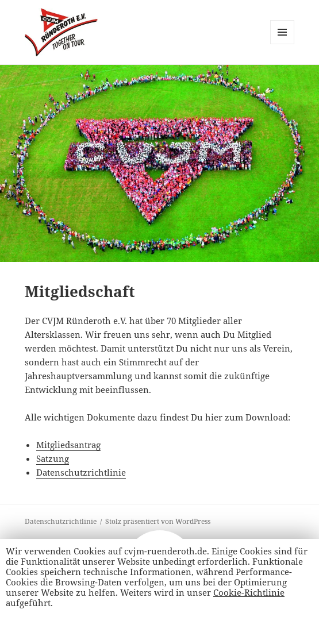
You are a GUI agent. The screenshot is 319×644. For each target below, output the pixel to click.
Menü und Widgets (283, 44)
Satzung (53, 458)
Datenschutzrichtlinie (81, 472)
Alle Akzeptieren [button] (45, 625)
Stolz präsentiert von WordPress (158, 521)
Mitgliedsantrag (68, 445)
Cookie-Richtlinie (249, 592)
